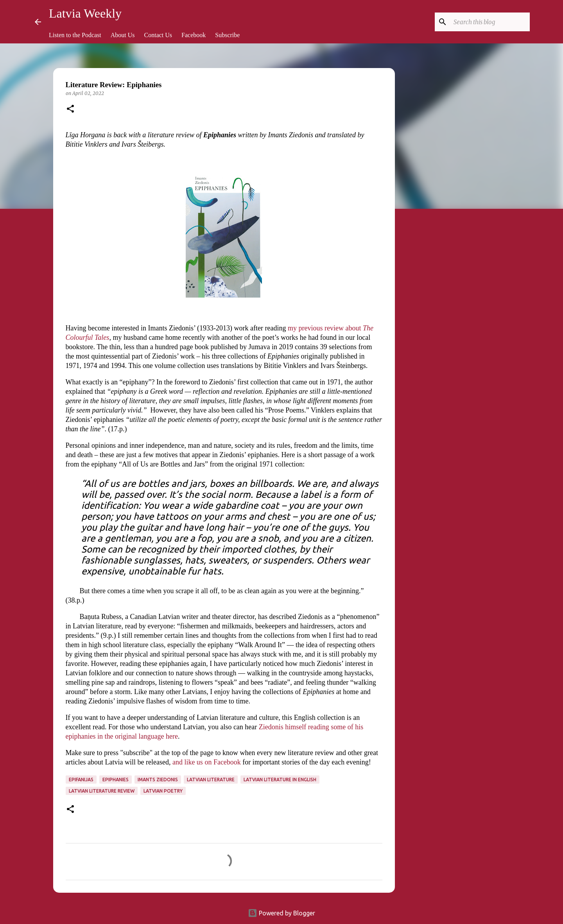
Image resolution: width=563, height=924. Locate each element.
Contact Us (158, 35)
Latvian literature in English (280, 780)
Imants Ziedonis (158, 780)
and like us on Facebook (207, 762)
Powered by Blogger (281, 913)
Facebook (194, 35)
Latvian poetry (163, 791)
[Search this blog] (489, 22)
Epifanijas (81, 780)
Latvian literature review (102, 791)
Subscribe (227, 35)
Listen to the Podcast (75, 35)
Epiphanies (116, 780)
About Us (123, 35)
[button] (70, 109)
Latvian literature (211, 780)
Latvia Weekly (85, 13)
